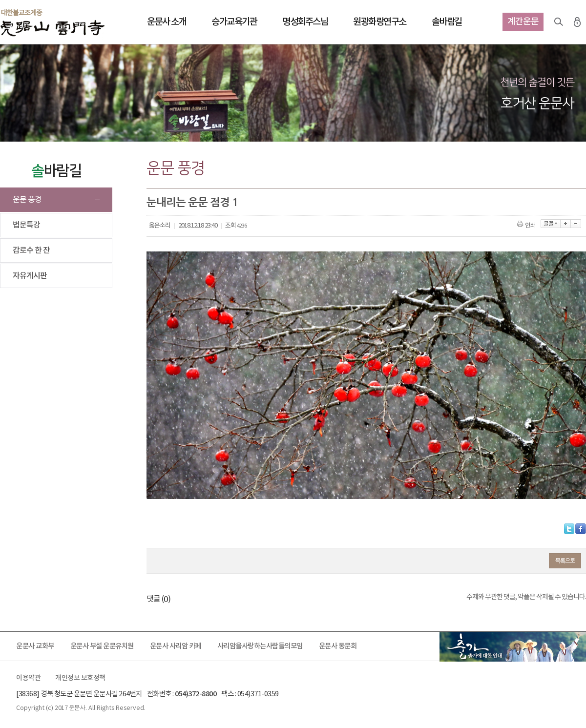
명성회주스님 (305, 22)
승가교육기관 (234, 22)
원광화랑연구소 (380, 22)
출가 (513, 646)
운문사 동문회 (338, 646)
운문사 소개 (167, 22)
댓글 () (158, 599)
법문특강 (26, 225)
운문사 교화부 (35, 646)
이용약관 (28, 678)
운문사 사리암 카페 (176, 646)
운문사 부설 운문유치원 (102, 646)
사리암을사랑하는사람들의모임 (260, 646)
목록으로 (565, 561)
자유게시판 (30, 276)
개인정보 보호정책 (80, 678)
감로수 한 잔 (31, 250)
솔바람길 (447, 22)
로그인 (577, 22)
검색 (559, 22)
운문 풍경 (27, 200)
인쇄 (527, 226)
